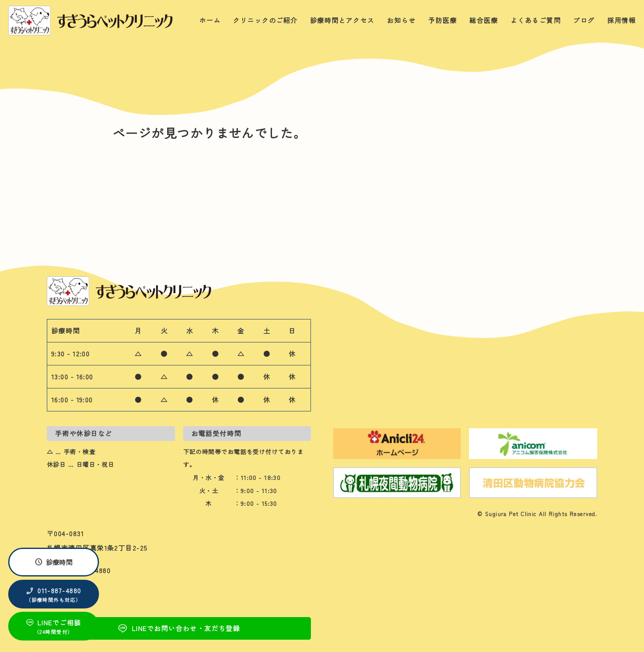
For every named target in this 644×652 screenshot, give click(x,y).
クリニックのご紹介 (265, 20)
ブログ (584, 20)
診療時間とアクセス (342, 20)
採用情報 (621, 20)
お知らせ (401, 20)
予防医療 (442, 20)
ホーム (210, 20)
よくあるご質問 (536, 20)
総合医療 (484, 20)
